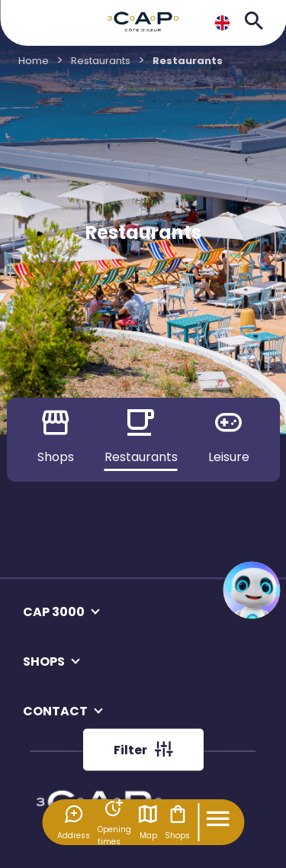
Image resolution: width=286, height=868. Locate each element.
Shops (177, 822)
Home (34, 61)
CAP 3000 (54, 612)
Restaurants (101, 61)
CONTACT (55, 711)
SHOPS (44, 661)
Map (148, 822)
